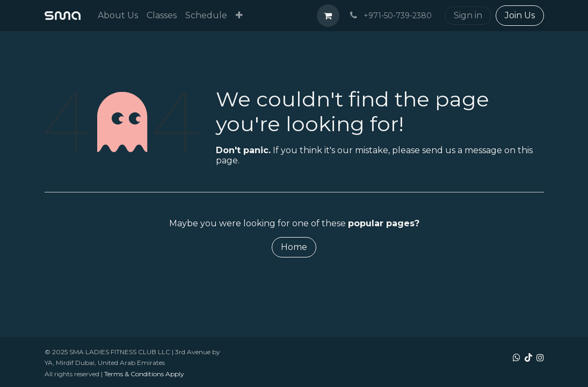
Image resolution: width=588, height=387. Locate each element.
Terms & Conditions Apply (144, 374)
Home (294, 247)
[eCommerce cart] (328, 16)
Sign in (468, 15)
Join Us (520, 15)
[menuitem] (118, 15)
